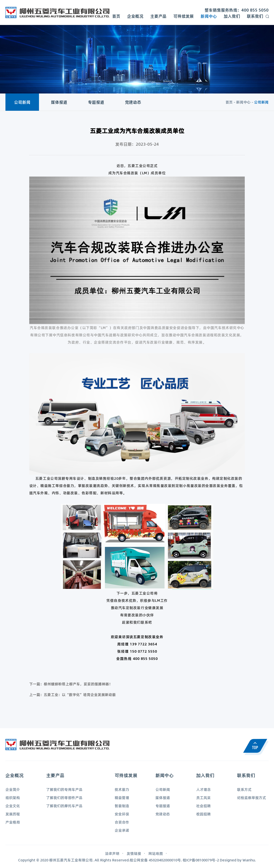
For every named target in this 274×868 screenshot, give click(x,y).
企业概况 (135, 16)
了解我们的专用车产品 (64, 789)
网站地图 (156, 853)
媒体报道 (59, 102)
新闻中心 (209, 16)
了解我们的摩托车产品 (64, 806)
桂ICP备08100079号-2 (201, 860)
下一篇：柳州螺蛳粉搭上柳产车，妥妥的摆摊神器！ (71, 684)
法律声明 (112, 853)
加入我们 (232, 16)
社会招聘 (204, 806)
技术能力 (122, 789)
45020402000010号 (165, 860)
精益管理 (122, 798)
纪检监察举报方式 (252, 798)
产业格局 (13, 822)
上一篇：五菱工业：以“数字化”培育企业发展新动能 (73, 695)
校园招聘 (204, 814)
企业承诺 (122, 830)
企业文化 (13, 806)
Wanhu (249, 860)
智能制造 (122, 806)
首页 (116, 16)
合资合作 (122, 822)
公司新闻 (22, 102)
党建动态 (133, 102)
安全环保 (122, 814)
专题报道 (96, 102)
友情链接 (134, 853)
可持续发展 (184, 16)
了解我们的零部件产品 (64, 798)
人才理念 (204, 789)
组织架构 (13, 798)
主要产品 (158, 16)
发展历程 (13, 814)
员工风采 (204, 798)
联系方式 (244, 789)
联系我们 (255, 16)
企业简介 (13, 789)
